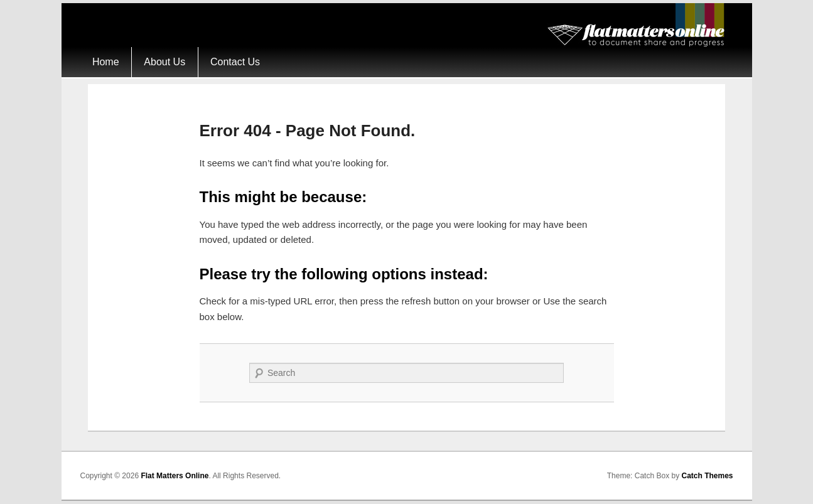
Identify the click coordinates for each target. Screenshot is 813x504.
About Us (164, 62)
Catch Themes (707, 476)
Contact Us (235, 62)
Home (106, 62)
